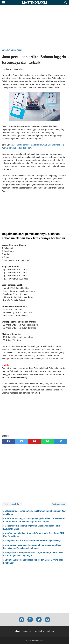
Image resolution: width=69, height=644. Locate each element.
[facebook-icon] (22, 620)
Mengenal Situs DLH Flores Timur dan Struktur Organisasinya (33, 541)
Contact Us (26, 631)
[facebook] (8, 441)
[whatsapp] (47, 441)
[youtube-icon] (47, 620)
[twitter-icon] (39, 620)
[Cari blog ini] (66, 3)
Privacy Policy (38, 631)
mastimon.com (35, 2)
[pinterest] (34, 441)
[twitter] (21, 441)
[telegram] (61, 441)
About (18, 631)
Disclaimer (50, 631)
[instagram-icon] (30, 620)
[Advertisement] (34, 27)
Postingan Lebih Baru (12, 504)
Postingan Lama (59, 504)
